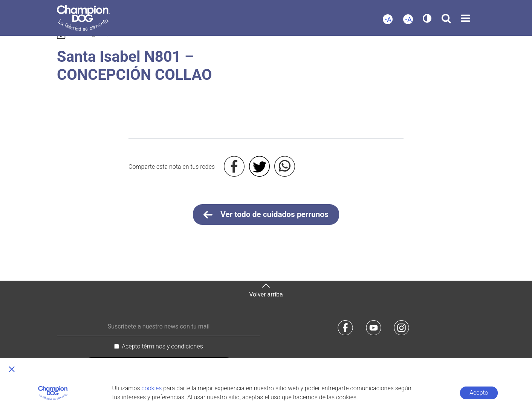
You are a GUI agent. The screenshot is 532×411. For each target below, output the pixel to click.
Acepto (479, 393)
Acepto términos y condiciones (162, 346)
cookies (151, 388)
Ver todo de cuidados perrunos (266, 215)
